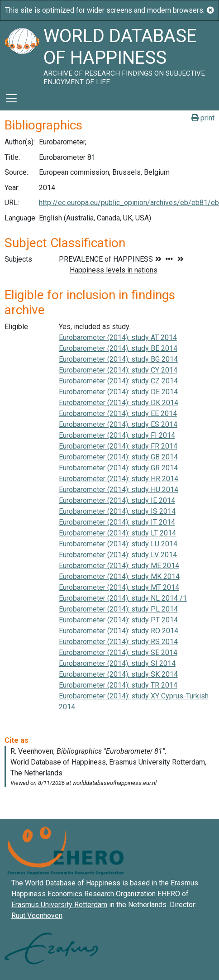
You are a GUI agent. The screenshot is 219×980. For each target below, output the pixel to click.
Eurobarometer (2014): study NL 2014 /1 (123, 598)
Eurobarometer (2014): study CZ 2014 (118, 381)
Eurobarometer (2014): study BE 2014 (118, 348)
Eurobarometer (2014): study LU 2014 (118, 544)
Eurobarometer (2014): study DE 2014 (118, 392)
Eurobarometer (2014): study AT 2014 (118, 337)
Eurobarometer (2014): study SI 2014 (117, 663)
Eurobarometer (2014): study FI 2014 (117, 435)
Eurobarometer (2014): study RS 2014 (118, 642)
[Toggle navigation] (11, 98)
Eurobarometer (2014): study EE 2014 (118, 414)
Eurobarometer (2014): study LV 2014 (118, 555)
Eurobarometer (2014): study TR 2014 (118, 685)
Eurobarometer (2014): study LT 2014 (117, 533)
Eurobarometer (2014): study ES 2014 (118, 424)
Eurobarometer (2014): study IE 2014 (117, 500)
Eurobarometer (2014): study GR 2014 (118, 468)
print (203, 118)
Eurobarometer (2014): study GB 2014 (118, 457)
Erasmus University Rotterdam (59, 905)
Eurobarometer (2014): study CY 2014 (118, 370)
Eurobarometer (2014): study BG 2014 (118, 359)
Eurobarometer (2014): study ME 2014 (119, 566)
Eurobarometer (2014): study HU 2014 (119, 490)
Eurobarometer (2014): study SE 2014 (118, 653)
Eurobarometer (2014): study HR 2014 (119, 479)
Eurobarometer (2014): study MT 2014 (119, 587)
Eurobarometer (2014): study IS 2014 (117, 511)
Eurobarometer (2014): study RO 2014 (119, 631)
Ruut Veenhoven (37, 915)
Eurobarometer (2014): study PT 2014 (118, 620)
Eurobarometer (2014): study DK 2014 (119, 403)
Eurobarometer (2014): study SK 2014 (118, 674)
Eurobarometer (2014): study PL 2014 (118, 609)
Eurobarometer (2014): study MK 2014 (119, 576)
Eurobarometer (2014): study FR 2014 (118, 446)
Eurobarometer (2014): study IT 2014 (117, 522)
